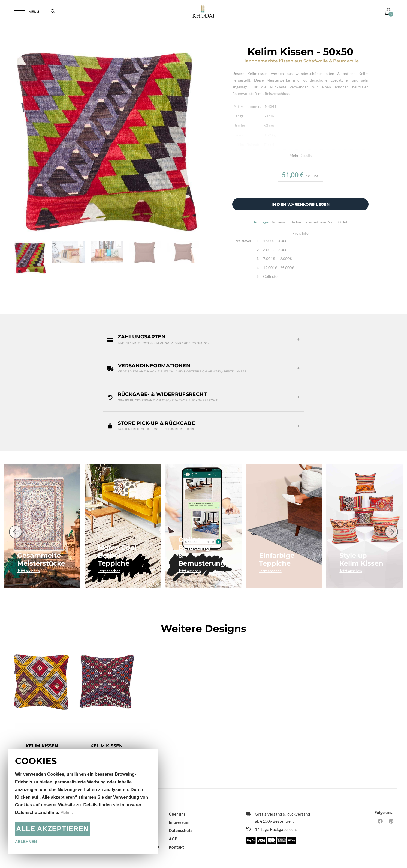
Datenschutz (181, 822)
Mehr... (67, 812)
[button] (204, 339)
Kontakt (176, 839)
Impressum (179, 814)
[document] (83, 802)
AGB (173, 831)
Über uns (177, 806)
